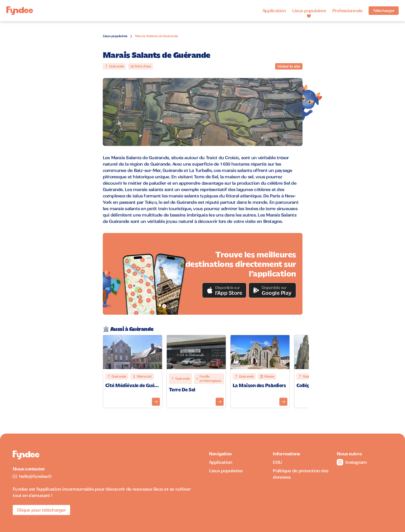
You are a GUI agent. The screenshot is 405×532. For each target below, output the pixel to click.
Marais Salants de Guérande (156, 36)
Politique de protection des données (300, 474)
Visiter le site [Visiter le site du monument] (289, 66)
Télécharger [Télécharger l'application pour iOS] (384, 11)
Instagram (352, 462)
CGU (277, 462)
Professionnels (347, 11)
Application (274, 11)
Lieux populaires (309, 11)
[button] (224, 290)
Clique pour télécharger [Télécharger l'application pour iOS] (41, 510)
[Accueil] (20, 11)
